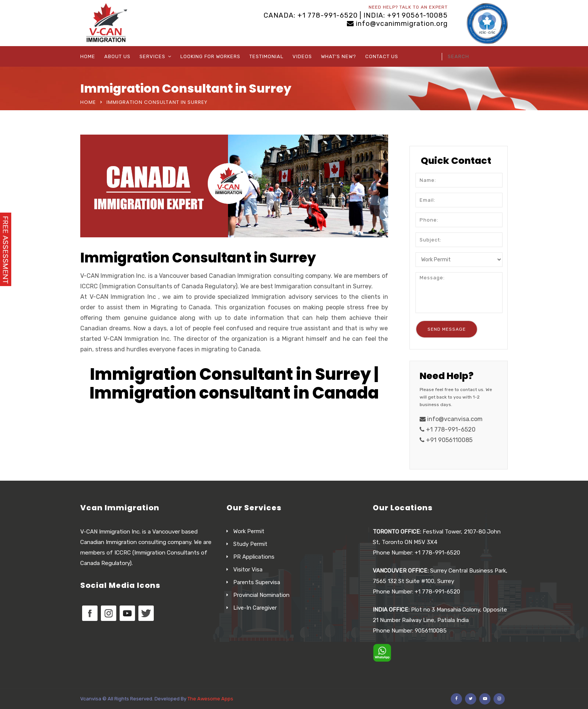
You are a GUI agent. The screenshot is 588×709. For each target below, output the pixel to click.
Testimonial (266, 56)
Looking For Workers (210, 56)
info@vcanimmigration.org (402, 24)
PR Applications (254, 557)
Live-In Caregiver (255, 608)
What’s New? (339, 56)
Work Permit (249, 531)
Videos (302, 56)
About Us (117, 56)
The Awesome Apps (210, 699)
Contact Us (382, 56)
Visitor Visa (248, 570)
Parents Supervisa (257, 582)
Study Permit (250, 544)
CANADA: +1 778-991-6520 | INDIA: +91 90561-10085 (356, 15)
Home (88, 56)
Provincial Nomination (261, 595)
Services (152, 56)
